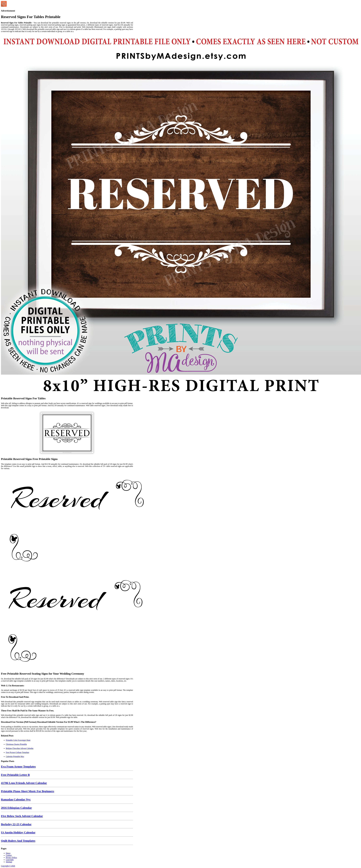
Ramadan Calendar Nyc (16, 799)
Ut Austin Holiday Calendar (18, 832)
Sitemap (9, 862)
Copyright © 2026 (8, 866)
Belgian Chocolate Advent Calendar (20, 748)
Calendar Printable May (15, 756)
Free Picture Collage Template (17, 752)
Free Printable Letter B (15, 775)
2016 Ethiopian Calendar (16, 808)
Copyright (10, 860)
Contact (9, 855)
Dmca (8, 853)
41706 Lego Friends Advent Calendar (24, 783)
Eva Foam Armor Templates (18, 766)
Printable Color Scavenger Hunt (18, 740)
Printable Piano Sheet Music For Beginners (28, 791)
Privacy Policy (11, 858)
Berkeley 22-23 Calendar (16, 824)
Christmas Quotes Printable (16, 744)
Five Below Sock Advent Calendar (22, 816)
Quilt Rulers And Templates (18, 841)
